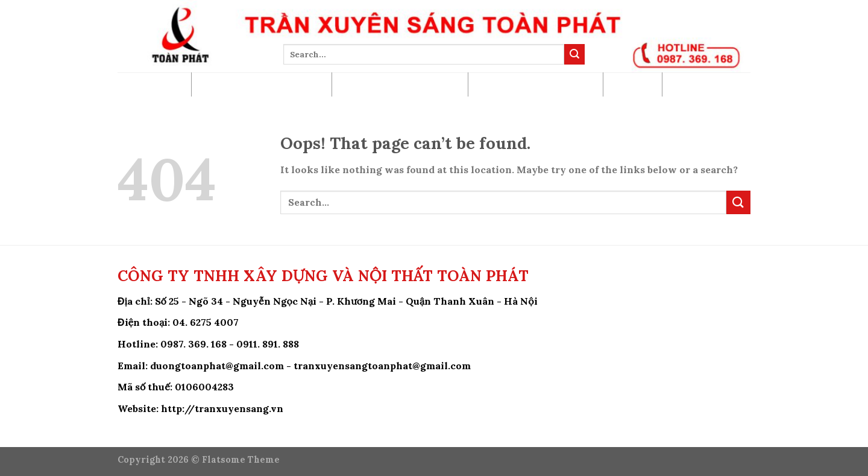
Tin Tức (633, 84)
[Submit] (574, 54)
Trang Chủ (154, 84)
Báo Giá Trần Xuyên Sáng (262, 84)
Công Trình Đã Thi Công (400, 84)
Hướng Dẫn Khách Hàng (536, 84)
